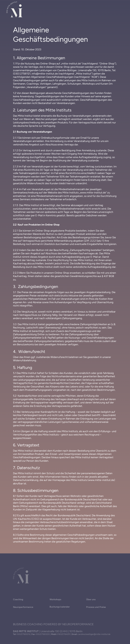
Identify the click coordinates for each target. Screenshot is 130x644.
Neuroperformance (23, 608)
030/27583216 (23, 634)
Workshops (55, 600)
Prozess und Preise (96, 608)
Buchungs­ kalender (60, 607)
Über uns (91, 600)
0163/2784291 (64, 634)
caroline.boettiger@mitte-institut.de (94, 634)
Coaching (18, 600)
